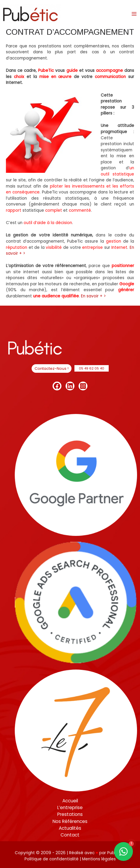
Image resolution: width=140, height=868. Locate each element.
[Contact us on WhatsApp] (123, 852)
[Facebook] (57, 386)
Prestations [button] (70, 814)
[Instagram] (83, 386)
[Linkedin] (70, 386)
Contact (70, 835)
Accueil (70, 801)
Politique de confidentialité (52, 859)
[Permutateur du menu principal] (134, 14)
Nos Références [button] (70, 821)
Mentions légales (99, 859)
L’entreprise (70, 807)
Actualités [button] (70, 828)
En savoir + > (93, 296)
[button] (52, 368)
